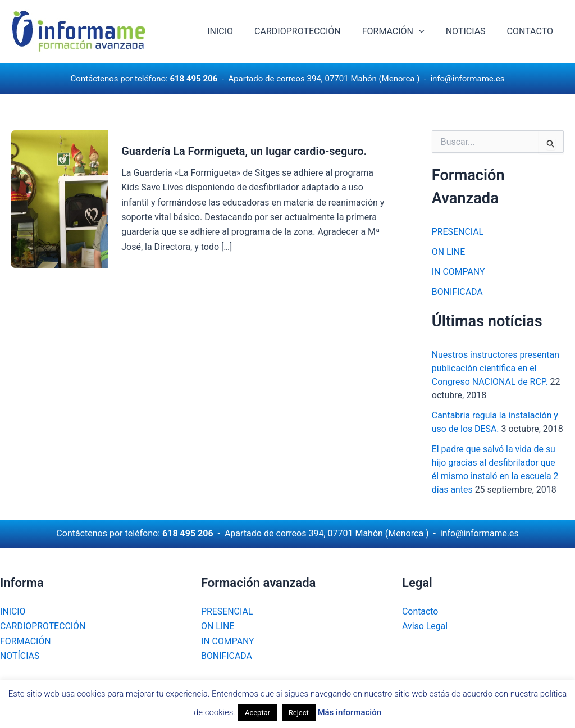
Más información (349, 712)
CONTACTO (532, 31)
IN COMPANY (458, 272)
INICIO (235, 31)
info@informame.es (467, 79)
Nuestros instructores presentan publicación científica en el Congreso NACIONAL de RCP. (496, 369)
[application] (427, 31)
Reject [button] (299, 713)
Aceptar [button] (257, 713)
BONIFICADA (458, 292)
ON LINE (449, 252)
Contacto (420, 611)
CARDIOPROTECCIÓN (309, 31)
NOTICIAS (471, 31)
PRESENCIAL (458, 232)
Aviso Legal (425, 626)
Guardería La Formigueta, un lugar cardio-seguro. (245, 151)
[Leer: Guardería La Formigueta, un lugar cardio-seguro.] (60, 198)
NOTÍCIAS (20, 656)
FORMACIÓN (402, 31)
